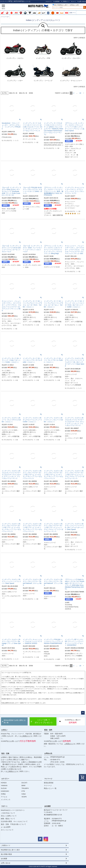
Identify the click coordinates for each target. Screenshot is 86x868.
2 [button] (74, 93)
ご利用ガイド (26, 736)
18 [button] (80, 93)
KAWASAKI (5, 791)
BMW (23, 786)
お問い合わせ (6, 863)
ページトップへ (83, 713)
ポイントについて (7, 830)
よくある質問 (6, 827)
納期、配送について (8, 819)
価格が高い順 (23, 93)
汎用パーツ (73, 13)
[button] (84, 93)
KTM (23, 791)
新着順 (31, 93)
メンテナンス (6, 800)
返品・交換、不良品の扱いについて (13, 824)
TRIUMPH (25, 788)
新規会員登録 (49, 783)
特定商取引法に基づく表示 (10, 850)
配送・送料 (48, 730)
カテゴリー (5, 779)
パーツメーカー (5, 17)
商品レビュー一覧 (50, 788)
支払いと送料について (9, 816)
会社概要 (47, 806)
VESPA (24, 797)
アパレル (4, 797)
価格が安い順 (13, 93)
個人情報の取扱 (6, 854)
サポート (4, 806)
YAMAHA (4, 786)
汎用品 (3, 794)
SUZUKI (4, 788)
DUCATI (24, 783)
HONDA (4, 783)
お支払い (4, 730)
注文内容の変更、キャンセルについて (14, 821)
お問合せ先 (48, 753)
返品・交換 (5, 753)
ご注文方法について (8, 813)
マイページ (48, 779)
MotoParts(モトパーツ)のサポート (13, 810)
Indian (24, 794)
